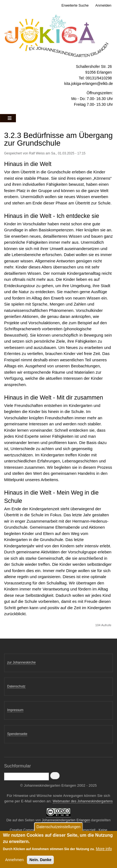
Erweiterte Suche (75, 5)
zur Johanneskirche (21, 662)
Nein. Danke (40, 862)
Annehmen (15, 862)
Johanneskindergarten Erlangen (66, 820)
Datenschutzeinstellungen (59, 829)
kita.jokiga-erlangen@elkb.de (89, 84)
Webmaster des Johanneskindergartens (83, 801)
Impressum (15, 710)
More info (104, 851)
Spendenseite (17, 734)
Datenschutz (16, 686)
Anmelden (103, 5)
